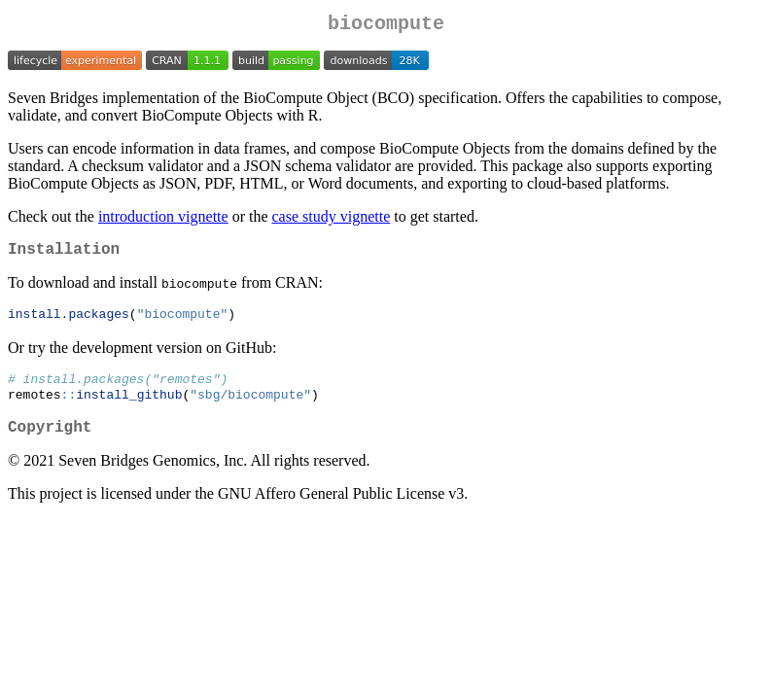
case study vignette (332, 220)
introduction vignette (163, 220)
